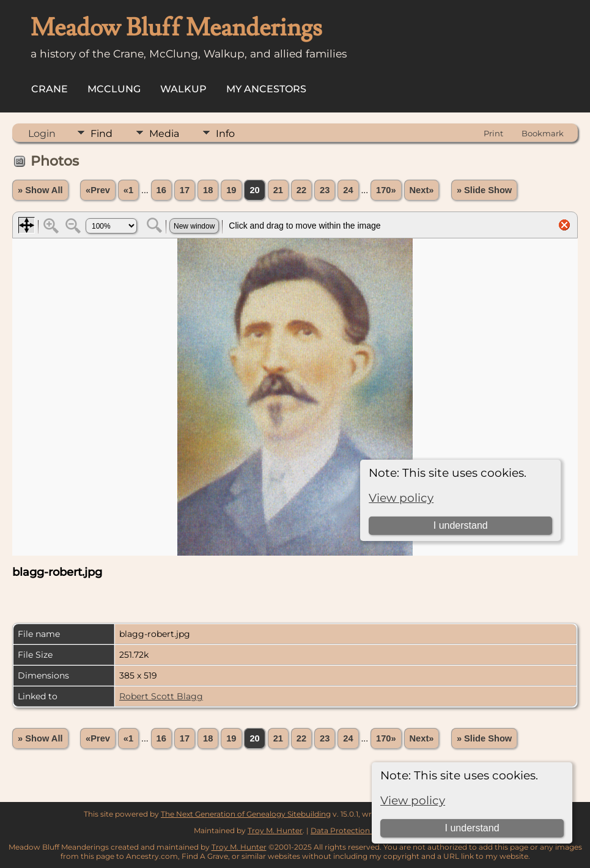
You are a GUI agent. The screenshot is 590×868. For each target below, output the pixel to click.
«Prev (98, 190)
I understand (472, 828)
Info (225, 134)
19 (231, 190)
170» (386, 190)
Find (101, 134)
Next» (422, 190)
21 (278, 190)
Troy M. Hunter (275, 830)
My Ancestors (266, 89)
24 (348, 190)
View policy (413, 800)
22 (301, 190)
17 (185, 190)
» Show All (40, 190)
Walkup (183, 89)
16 (161, 190)
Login (42, 134)
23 (325, 190)
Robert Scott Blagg (161, 696)
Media (164, 134)
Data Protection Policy (352, 830)
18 (208, 190)
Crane (50, 89)
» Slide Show (484, 190)
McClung (114, 89)
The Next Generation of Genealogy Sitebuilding (246, 814)
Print (493, 133)
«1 (128, 190)
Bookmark (543, 133)
